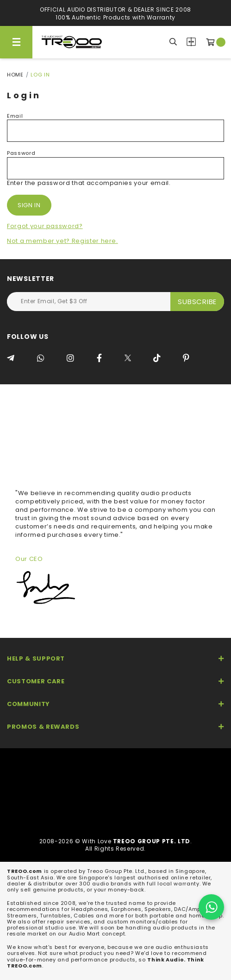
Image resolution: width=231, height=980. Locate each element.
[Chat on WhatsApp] (211, 907)
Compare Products (191, 42)
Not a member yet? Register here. (62, 241)
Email (15, 116)
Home (15, 75)
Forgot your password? (45, 226)
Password (21, 153)
